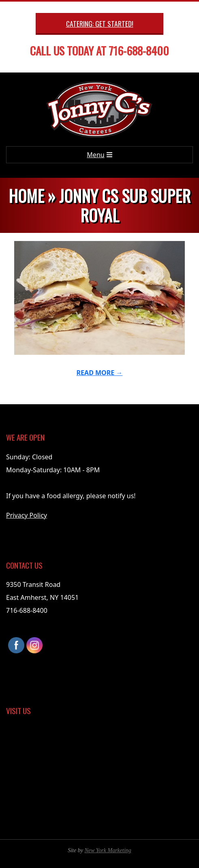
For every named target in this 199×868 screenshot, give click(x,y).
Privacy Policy (27, 515)
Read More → (100, 373)
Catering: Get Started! (100, 23)
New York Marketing (108, 850)
